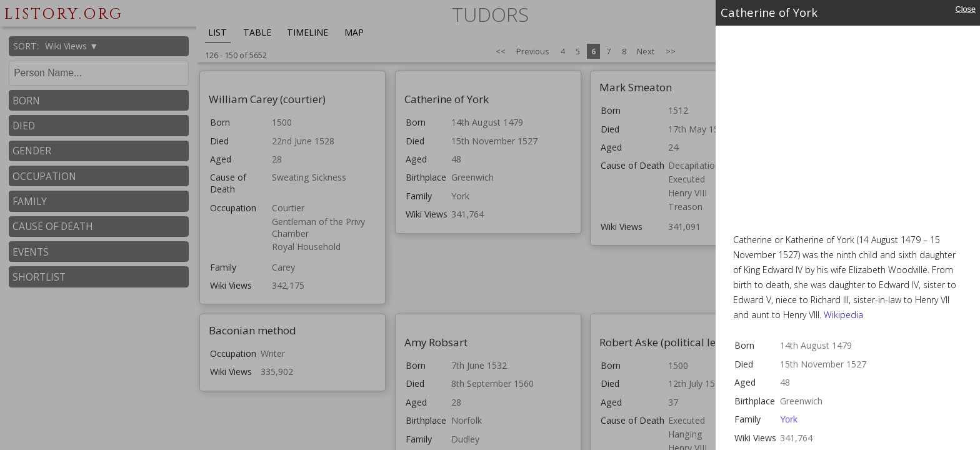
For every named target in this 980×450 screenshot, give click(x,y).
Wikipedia (843, 315)
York (789, 419)
